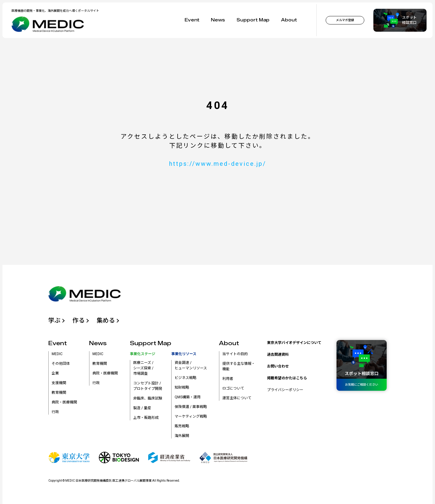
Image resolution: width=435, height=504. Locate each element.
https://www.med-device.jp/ (218, 164)
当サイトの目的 (235, 354)
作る (79, 320)
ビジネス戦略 (185, 378)
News (218, 20)
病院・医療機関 (64, 402)
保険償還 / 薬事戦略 (191, 407)
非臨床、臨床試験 (148, 398)
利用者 (228, 379)
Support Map (253, 20)
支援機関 (59, 383)
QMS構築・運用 (188, 397)
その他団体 (61, 364)
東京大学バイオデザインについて (294, 343)
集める (106, 320)
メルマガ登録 (345, 20)
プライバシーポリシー (285, 390)
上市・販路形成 (146, 418)
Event (192, 20)
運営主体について (237, 398)
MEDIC (57, 354)
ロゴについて (233, 388)
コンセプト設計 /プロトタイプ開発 (148, 386)
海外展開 (182, 436)
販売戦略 (182, 426)
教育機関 (59, 393)
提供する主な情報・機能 (239, 366)
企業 (55, 373)
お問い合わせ (278, 366)
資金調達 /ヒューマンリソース (191, 365)
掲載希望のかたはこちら (287, 378)
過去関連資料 (278, 355)
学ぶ (54, 320)
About (289, 20)
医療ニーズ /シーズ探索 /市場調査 (143, 368)
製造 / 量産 (142, 408)
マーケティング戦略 (191, 416)
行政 (55, 412)
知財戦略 (182, 387)
